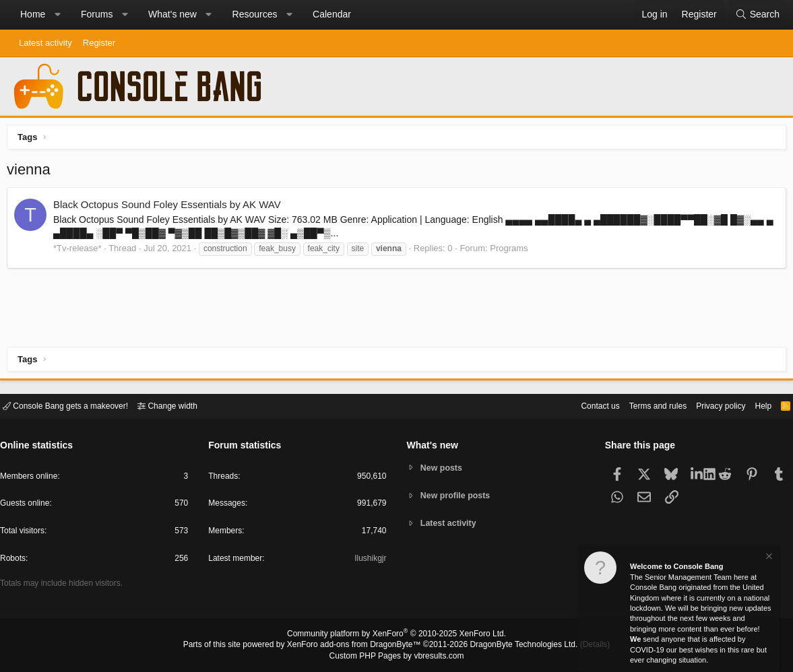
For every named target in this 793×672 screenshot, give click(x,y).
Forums (97, 14)
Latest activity (45, 43)
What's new (172, 14)
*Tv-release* (81, 251)
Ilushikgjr (369, 561)
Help (755, 405)
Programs (512, 251)
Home (33, 14)
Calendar (332, 14)
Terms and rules (641, 405)
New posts (443, 467)
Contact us (579, 405)
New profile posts (457, 495)
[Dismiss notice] (768, 558)
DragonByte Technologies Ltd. (513, 646)
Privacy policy (709, 405)
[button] (57, 15)
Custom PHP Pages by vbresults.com (396, 657)
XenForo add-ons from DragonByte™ (357, 646)
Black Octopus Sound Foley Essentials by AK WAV (170, 208)
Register (99, 43)
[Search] (757, 15)
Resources (255, 14)
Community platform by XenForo (397, 636)
